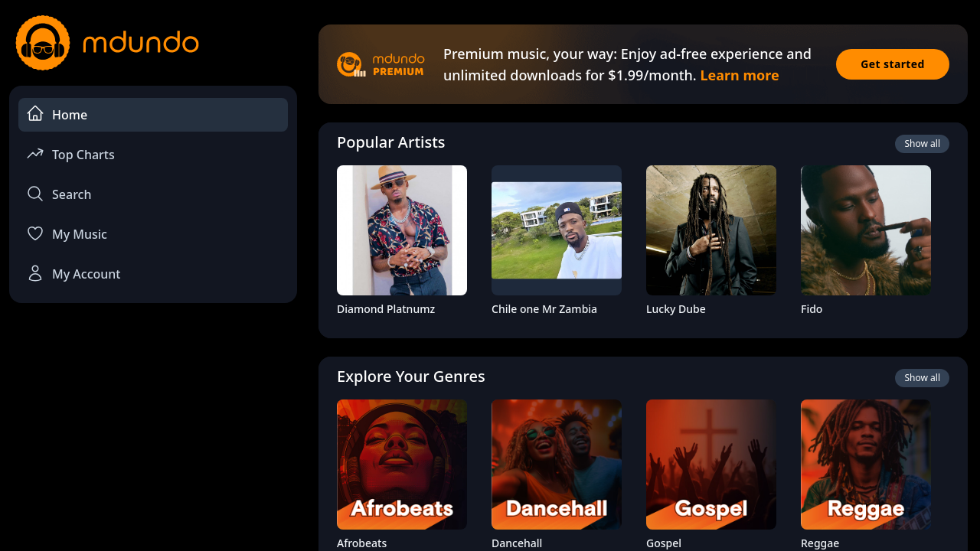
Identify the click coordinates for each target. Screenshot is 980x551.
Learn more (739, 75)
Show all (922, 143)
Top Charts (70, 153)
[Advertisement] (153, 441)
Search (59, 194)
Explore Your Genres (411, 376)
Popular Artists (391, 142)
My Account (73, 273)
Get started (893, 64)
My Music (67, 233)
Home (57, 114)
